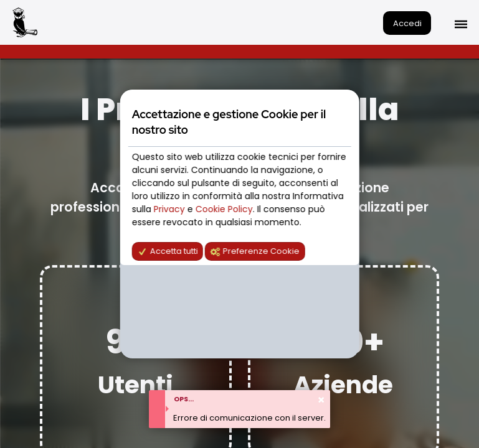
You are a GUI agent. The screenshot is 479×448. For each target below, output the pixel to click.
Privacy (171, 209)
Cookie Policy (224, 209)
